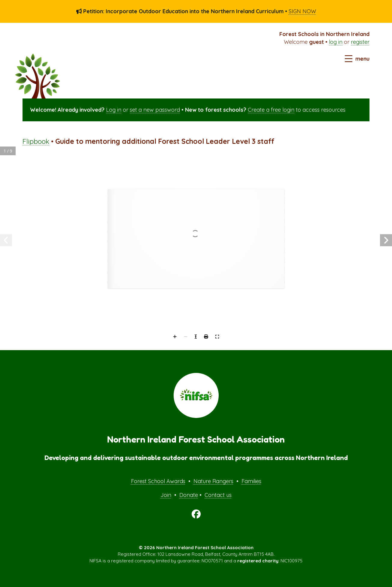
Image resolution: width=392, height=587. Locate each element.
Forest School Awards (158, 481)
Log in (114, 110)
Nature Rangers (213, 481)
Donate (189, 495)
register (360, 42)
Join (166, 495)
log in (336, 42)
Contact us (218, 495)
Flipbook (36, 141)
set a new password (155, 110)
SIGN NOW (302, 11)
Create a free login (271, 110)
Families (251, 481)
